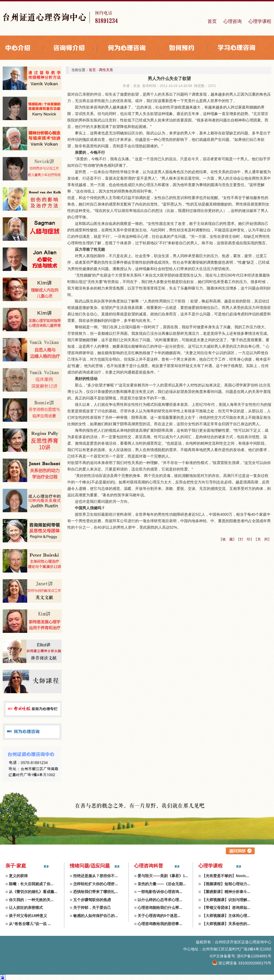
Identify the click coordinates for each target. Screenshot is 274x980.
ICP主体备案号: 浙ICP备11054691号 (240, 956)
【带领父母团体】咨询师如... (226, 908)
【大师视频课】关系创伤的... (226, 924)
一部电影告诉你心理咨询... (160, 892)
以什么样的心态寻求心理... (160, 900)
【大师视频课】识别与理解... (226, 900)
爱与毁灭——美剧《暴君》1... (163, 876)
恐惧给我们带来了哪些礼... (96, 892)
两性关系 (106, 70)
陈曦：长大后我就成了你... (31, 884)
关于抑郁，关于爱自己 (92, 908)
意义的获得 (18, 876)
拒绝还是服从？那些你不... (96, 876)
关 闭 (263, 539)
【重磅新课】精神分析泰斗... (226, 892)
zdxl (268, 970)
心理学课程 (260, 21)
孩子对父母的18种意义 (28, 916)
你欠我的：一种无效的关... (31, 900)
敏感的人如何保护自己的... (96, 916)
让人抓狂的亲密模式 (26, 908)
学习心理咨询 (237, 48)
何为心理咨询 (133, 48)
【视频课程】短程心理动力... (226, 884)
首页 (212, 21)
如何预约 (188, 48)
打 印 (245, 539)
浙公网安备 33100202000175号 (242, 963)
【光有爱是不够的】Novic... (226, 876)
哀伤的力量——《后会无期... (162, 884)
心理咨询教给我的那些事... (160, 924)
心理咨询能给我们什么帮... (160, 908)
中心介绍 (24, 48)
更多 (46, 866)
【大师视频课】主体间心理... (226, 916)
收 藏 (228, 539)
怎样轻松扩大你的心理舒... (96, 884)
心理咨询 (233, 21)
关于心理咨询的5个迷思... (159, 916)
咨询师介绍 (75, 48)
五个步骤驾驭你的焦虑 (92, 900)
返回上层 (240, 851)
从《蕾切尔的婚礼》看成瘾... (33, 892)
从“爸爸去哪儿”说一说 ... (30, 924)
